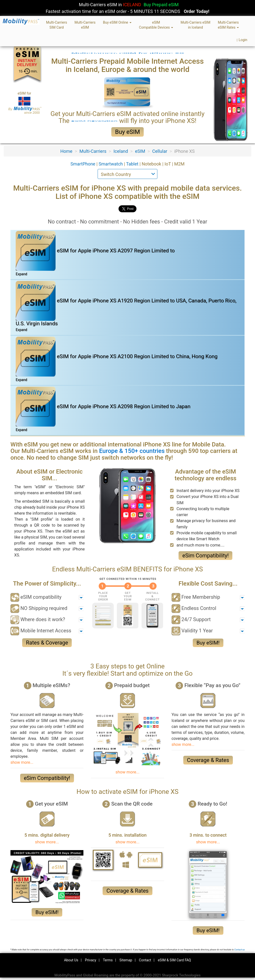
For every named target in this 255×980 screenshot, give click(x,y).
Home (66, 151)
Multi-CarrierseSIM (85, 25)
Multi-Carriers (93, 151)
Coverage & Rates (208, 760)
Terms (108, 960)
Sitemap (126, 960)
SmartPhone (83, 164)
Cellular (160, 151)
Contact (145, 960)
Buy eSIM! (208, 643)
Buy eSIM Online (117, 22)
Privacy (91, 960)
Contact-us (240, 950)
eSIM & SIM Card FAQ (174, 960)
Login (242, 40)
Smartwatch (111, 164)
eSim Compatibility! (205, 556)
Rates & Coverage (47, 643)
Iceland (121, 151)
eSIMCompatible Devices (156, 25)
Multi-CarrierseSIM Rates (228, 25)
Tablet (133, 164)
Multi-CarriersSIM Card (57, 25)
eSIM (140, 151)
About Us (71, 960)
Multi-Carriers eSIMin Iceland (195, 25)
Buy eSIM (127, 132)
